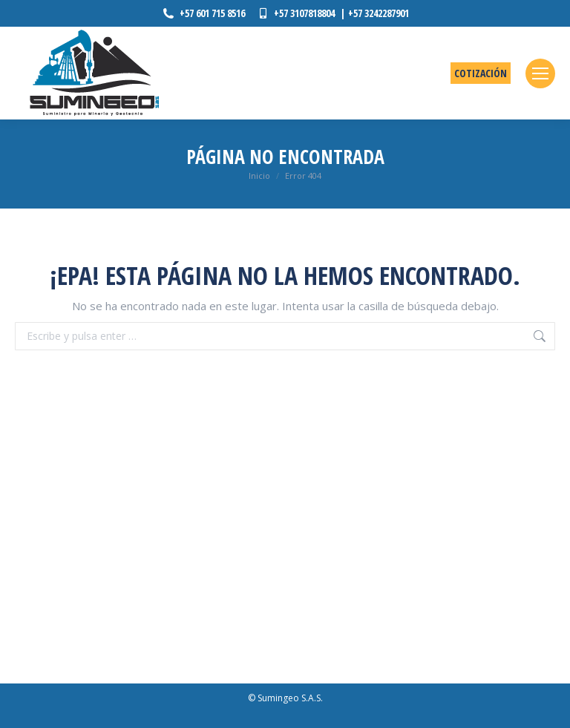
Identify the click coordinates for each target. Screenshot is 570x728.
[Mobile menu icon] (540, 73)
